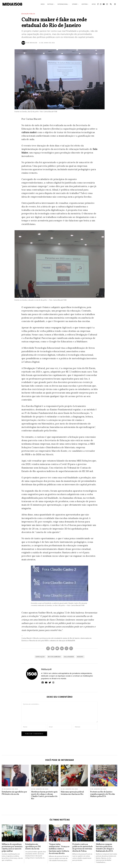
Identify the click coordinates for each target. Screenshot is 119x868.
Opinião (75, 4)
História (85, 4)
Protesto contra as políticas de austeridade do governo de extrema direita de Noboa (83, 848)
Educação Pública (28, 14)
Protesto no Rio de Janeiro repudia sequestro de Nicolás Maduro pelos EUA (102, 794)
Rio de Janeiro (54, 657)
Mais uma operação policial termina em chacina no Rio (72, 793)
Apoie (94, 4)
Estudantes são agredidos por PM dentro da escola (14, 793)
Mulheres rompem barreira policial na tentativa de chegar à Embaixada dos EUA (105, 848)
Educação (40, 657)
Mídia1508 (46, 669)
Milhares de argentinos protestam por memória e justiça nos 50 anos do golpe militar (12, 848)
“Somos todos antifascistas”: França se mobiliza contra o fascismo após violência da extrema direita (59, 849)
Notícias (50, 4)
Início (43, 4)
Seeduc (80, 657)
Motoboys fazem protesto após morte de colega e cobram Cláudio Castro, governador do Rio (44, 795)
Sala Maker (69, 657)
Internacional (63, 4)
